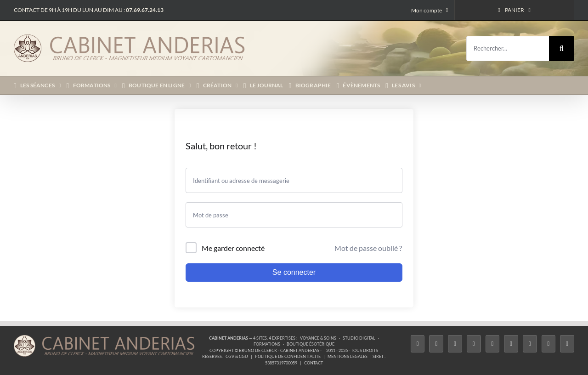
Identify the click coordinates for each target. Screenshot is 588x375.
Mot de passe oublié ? (368, 248)
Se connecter (294, 272)
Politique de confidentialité (288, 356)
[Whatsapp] (549, 344)
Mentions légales (348, 356)
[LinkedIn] (530, 344)
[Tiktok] (474, 344)
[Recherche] (562, 48)
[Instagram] (455, 344)
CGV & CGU (237, 356)
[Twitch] (493, 344)
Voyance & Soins (318, 338)
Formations (267, 344)
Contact (314, 363)
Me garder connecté (233, 248)
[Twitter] (436, 344)
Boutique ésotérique (311, 344)
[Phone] (567, 344)
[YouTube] (511, 344)
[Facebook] (418, 344)
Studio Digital (359, 338)
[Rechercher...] (508, 48)
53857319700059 (281, 363)
